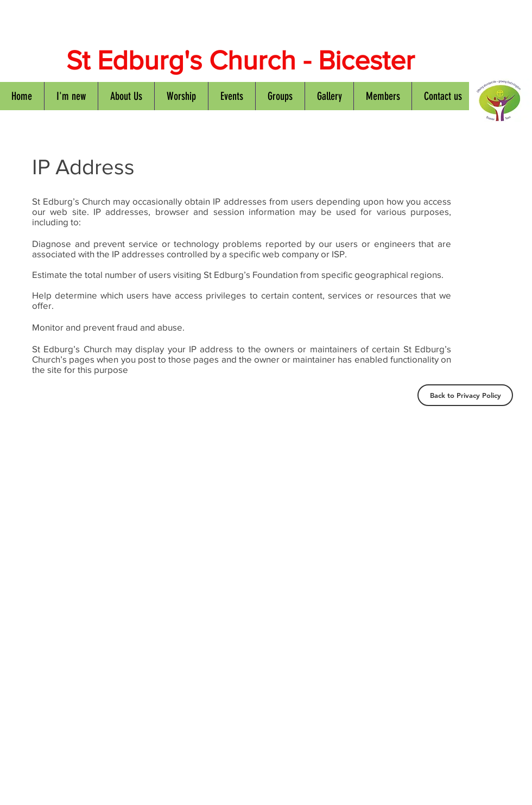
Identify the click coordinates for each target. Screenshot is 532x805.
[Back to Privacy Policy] (465, 395)
